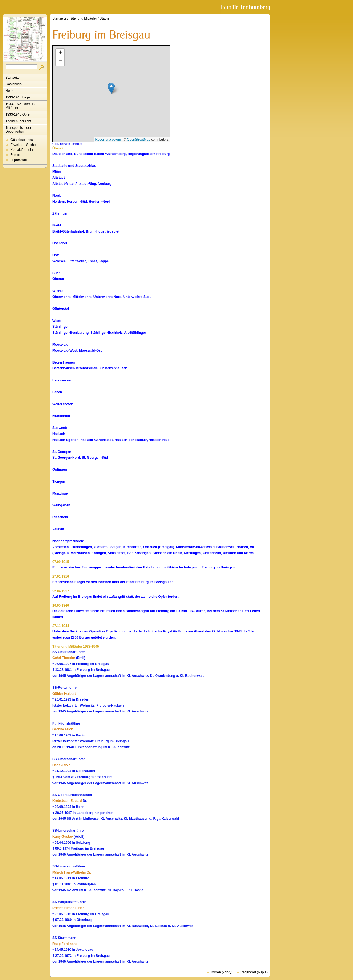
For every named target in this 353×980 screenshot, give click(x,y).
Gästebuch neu (22, 140)
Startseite (13, 78)
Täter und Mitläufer (83, 18)
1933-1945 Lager (18, 97)
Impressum (19, 160)
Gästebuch (14, 84)
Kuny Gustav (63, 837)
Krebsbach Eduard (67, 801)
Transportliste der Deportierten (18, 130)
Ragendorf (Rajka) (254, 972)
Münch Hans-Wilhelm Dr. (72, 872)
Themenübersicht (18, 121)
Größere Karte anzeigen (67, 144)
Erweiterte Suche (23, 145)
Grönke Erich (63, 729)
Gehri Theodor (64, 658)
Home (10, 91)
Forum (15, 155)
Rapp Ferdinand (65, 944)
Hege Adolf (61, 765)
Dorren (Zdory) (222, 972)
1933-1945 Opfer (18, 114)
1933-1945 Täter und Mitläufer (21, 106)
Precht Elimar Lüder (68, 908)
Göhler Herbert (64, 694)
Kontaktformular (22, 150)
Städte (104, 18)
